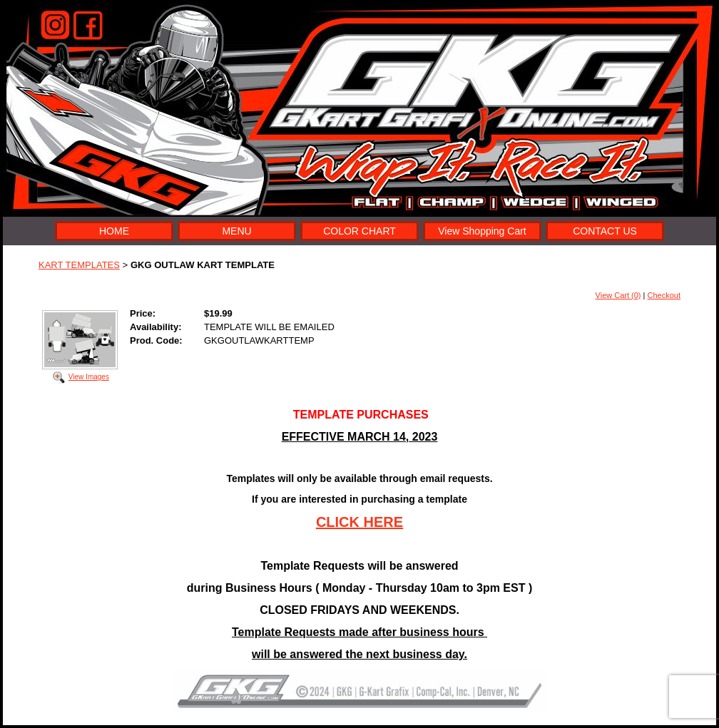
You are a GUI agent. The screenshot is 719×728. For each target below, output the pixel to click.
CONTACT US (605, 231)
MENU (236, 231)
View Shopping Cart (482, 231)
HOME (114, 231)
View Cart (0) (618, 295)
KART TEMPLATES (79, 265)
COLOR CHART (359, 231)
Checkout (664, 295)
